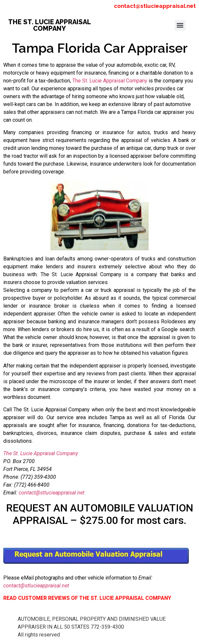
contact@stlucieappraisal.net (155, 6)
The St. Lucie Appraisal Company (110, 81)
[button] (180, 25)
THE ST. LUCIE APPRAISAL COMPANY (50, 25)
